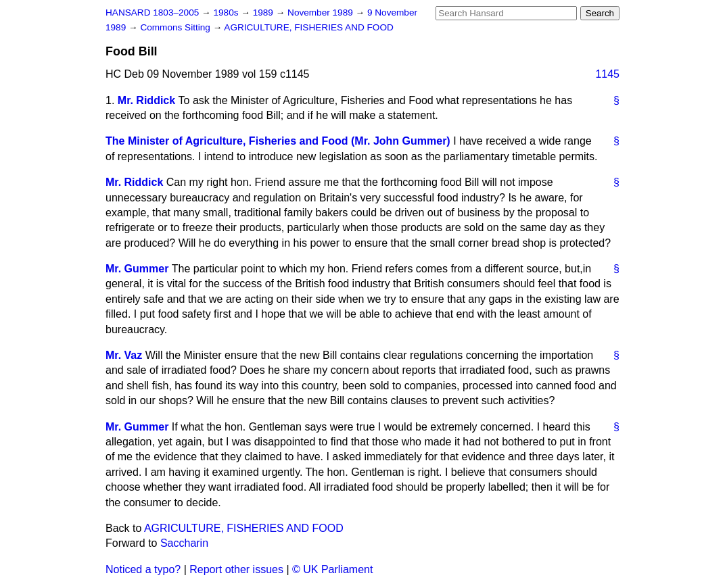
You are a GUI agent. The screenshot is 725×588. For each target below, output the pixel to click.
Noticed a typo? (143, 569)
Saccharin (184, 543)
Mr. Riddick (146, 100)
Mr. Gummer (137, 269)
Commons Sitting (176, 27)
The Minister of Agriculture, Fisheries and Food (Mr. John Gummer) (278, 141)
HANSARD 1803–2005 (152, 13)
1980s (227, 13)
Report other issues (236, 569)
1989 (264, 13)
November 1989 (322, 13)
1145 (607, 74)
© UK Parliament (332, 569)
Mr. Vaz (124, 355)
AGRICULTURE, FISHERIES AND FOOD (309, 27)
